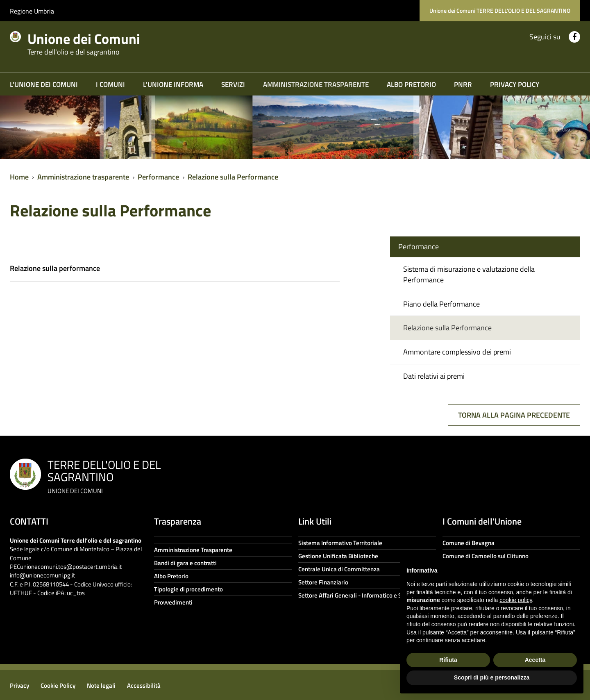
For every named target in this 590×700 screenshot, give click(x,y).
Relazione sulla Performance (233, 177)
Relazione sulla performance (55, 268)
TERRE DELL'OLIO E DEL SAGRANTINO (104, 476)
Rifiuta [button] (448, 660)
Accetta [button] (535, 660)
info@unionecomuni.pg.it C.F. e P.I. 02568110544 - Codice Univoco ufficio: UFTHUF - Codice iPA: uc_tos (71, 584)
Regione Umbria (32, 11)
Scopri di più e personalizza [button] (492, 677)
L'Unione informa (173, 84)
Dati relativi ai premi (434, 376)
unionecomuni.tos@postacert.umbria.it (71, 567)
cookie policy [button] (516, 600)
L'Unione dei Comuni (44, 84)
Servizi (233, 84)
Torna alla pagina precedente (514, 415)
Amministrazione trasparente (316, 84)
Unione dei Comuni (93, 42)
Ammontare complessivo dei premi (457, 352)
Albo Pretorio (411, 84)
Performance (158, 177)
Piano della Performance (441, 304)
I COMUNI (110, 84)
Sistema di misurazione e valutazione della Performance (469, 274)
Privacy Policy (515, 84)
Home (19, 177)
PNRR (463, 84)
